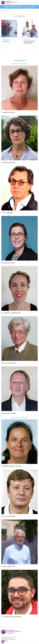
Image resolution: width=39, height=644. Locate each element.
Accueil (3, 10)
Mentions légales (5, 641)
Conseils (9, 10)
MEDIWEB (13, 640)
